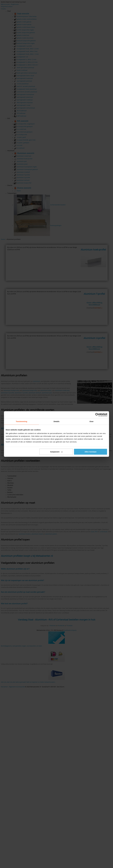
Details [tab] (56, 421)
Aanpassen (56, 452)
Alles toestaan (91, 452)
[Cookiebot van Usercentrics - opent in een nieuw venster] (97, 415)
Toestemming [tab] (21, 421)
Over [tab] (92, 421)
